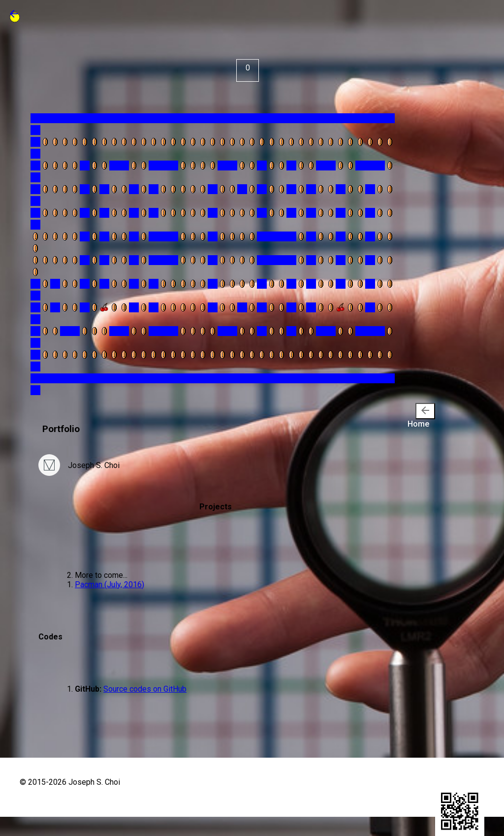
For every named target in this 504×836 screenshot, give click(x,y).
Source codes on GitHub (145, 689)
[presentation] (425, 411)
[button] (14, 17)
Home (421, 416)
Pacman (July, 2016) (110, 585)
